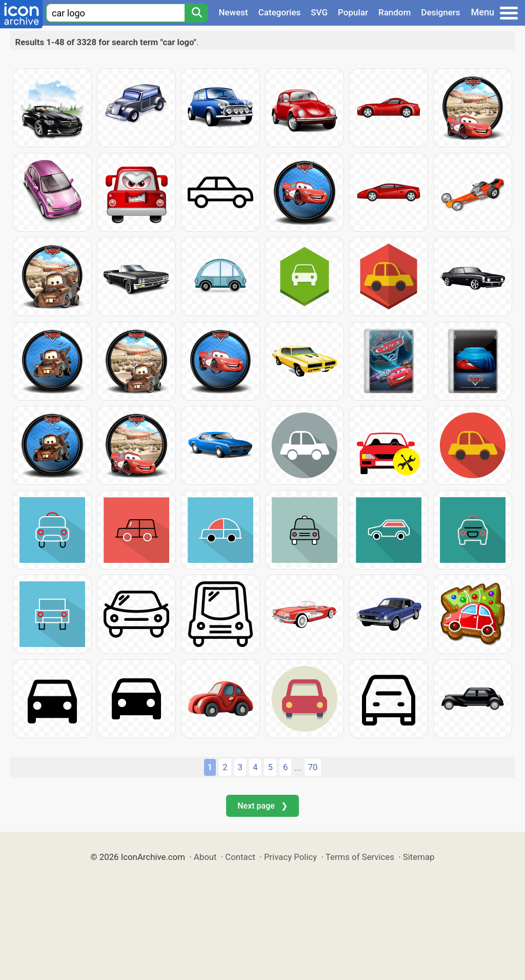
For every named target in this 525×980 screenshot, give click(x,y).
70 (313, 767)
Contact (240, 857)
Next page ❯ (262, 806)
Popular (353, 12)
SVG (319, 12)
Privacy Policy (290, 857)
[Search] (196, 13)
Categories (280, 12)
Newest (233, 12)
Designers (440, 12)
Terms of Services (360, 857)
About (205, 857)
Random (395, 12)
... (298, 768)
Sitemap (419, 857)
